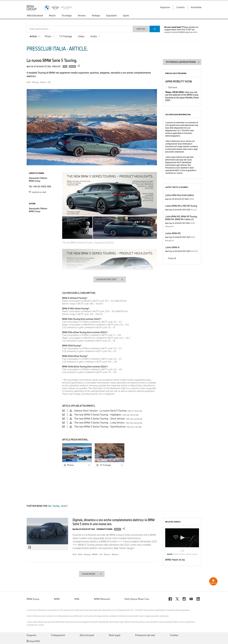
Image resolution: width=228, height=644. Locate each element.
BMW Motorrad (102, 599)
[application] (182, 538)
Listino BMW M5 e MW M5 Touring (181, 206)
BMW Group (33, 599)
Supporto (31, 635)
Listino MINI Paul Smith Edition (180, 195)
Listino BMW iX (172, 247)
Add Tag (141, 29)
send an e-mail (37, 192)
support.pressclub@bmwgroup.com (181, 32)
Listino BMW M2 (173, 233)
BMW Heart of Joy (175, 560)
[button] (182, 538)
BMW (57, 599)
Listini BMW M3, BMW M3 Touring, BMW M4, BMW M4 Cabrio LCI (181, 218)
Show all (172, 258)
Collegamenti (58, 635)
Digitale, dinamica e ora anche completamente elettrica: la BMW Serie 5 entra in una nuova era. (114, 522)
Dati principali (87, 635)
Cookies (174, 635)
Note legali (115, 635)
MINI (77, 599)
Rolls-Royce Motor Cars (137, 599)
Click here (173, 87)
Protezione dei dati (145, 635)
